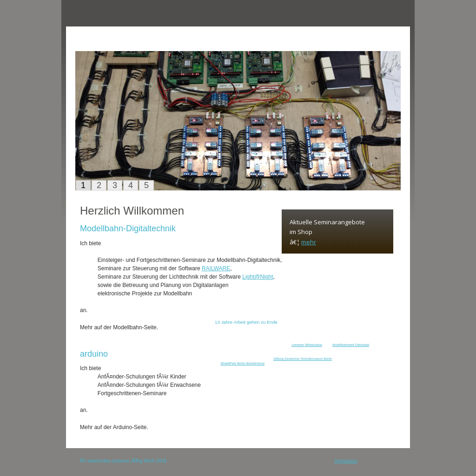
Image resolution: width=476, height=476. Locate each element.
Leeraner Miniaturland (307, 345)
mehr (309, 242)
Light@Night (258, 277)
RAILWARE (216, 268)
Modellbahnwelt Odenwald (351, 345)
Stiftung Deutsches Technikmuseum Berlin (303, 359)
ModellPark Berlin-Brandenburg (243, 363)
